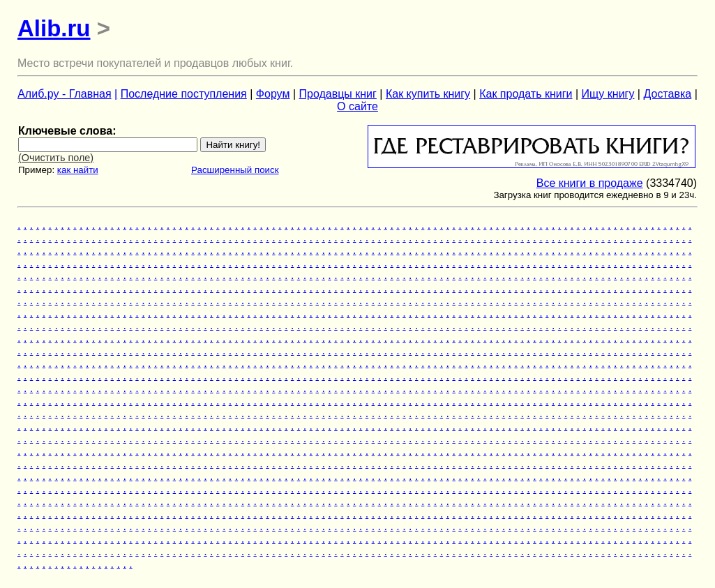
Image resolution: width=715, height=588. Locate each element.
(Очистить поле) (56, 158)
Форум (273, 94)
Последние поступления (184, 94)
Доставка (667, 94)
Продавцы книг (337, 94)
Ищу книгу (608, 94)
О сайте (357, 106)
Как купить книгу (428, 94)
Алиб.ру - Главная (64, 94)
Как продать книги (526, 94)
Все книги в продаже (590, 183)
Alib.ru (54, 28)
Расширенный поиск (235, 170)
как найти (78, 170)
